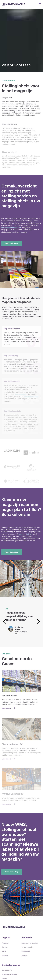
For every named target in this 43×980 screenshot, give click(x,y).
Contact (24, 955)
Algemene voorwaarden (30, 943)
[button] (38, 622)
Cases (4, 951)
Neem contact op (12, 243)
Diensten (5, 947)
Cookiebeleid (26, 951)
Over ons (5, 955)
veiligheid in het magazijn (11, 228)
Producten (5, 943)
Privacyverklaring (27, 947)
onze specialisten (25, 534)
